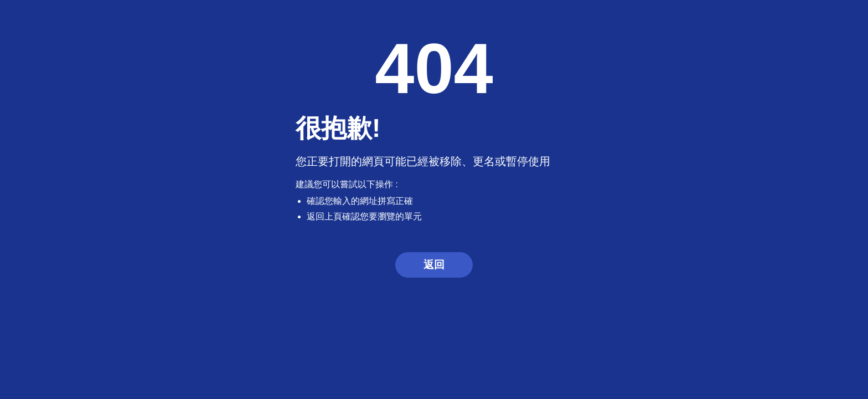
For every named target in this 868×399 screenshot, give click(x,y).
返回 (434, 265)
